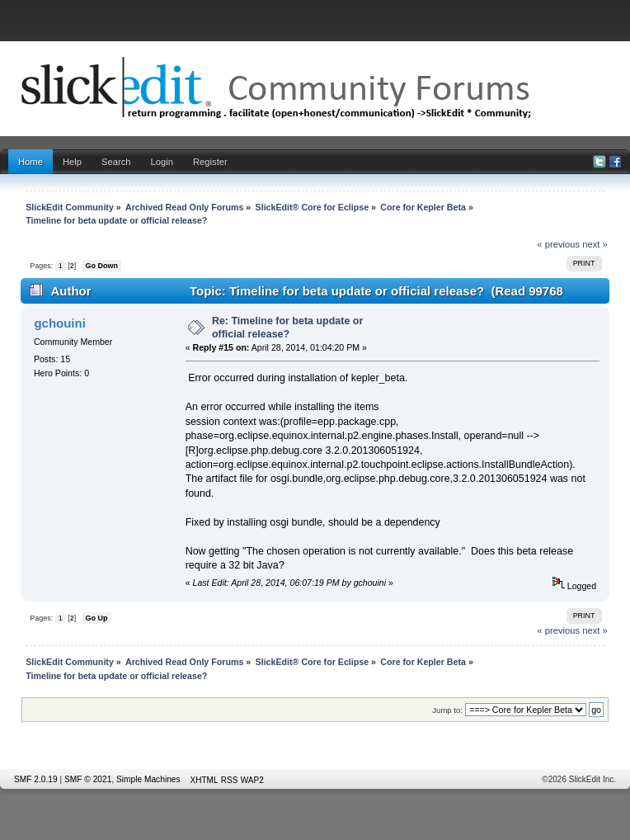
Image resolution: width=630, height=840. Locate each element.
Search (116, 162)
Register (210, 162)
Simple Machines (148, 779)
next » (595, 244)
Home (31, 162)
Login (162, 162)
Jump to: (447, 710)
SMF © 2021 (88, 779)
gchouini (59, 323)
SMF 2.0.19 (36, 779)
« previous (558, 244)
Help (72, 162)
